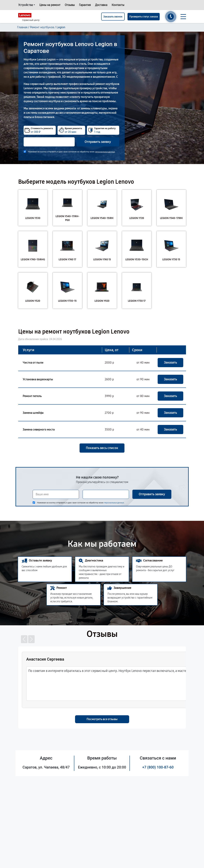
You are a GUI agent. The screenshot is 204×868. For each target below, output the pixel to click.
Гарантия (85, 5)
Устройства (26, 5)
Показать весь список (102, 448)
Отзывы (70, 5)
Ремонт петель (32, 396)
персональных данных (105, 152)
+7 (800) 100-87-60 (158, 767)
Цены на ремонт (50, 5)
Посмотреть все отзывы (102, 719)
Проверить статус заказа (144, 17)
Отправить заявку (98, 142)
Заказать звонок (113, 17)
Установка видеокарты (38, 379)
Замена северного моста (39, 430)
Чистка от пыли (33, 363)
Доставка (101, 5)
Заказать (170, 362)
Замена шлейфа (33, 413)
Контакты (118, 5)
